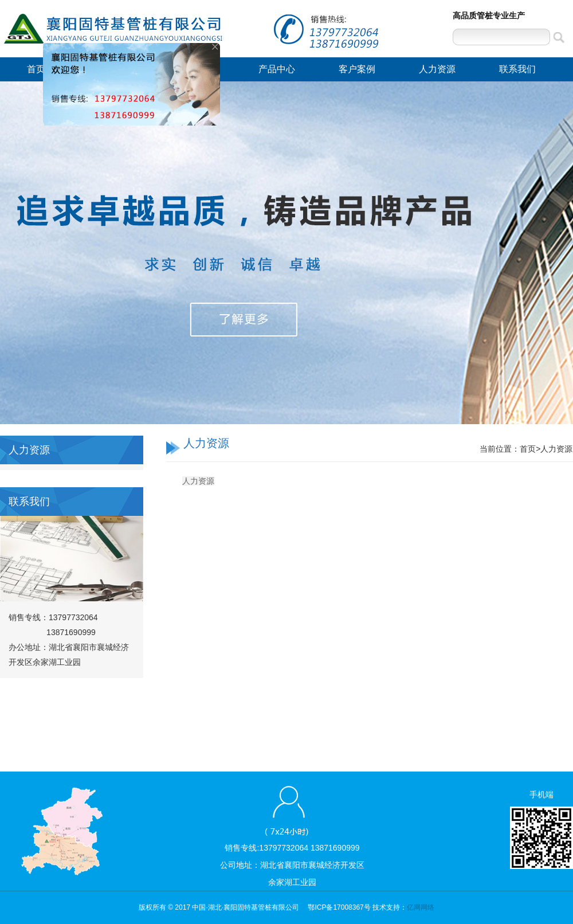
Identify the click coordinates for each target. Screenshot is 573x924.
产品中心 (277, 69)
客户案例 (357, 69)
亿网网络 (421, 907)
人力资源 (437, 69)
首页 (36, 69)
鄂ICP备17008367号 (339, 907)
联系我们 (517, 69)
